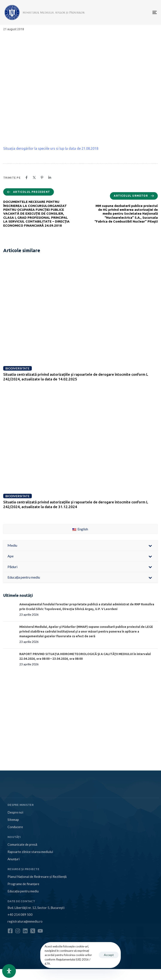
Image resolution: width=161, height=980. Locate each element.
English (80, 529)
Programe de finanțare (23, 884)
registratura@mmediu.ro (25, 921)
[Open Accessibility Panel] (9, 971)
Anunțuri (14, 859)
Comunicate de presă (22, 844)
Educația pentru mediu (23, 891)
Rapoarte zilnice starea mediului (30, 852)
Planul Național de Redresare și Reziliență (37, 877)
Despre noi (15, 812)
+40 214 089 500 (20, 914)
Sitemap (13, 820)
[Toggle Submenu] (150, 545)
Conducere (15, 827)
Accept (109, 955)
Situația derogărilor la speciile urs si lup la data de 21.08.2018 (51, 148)
